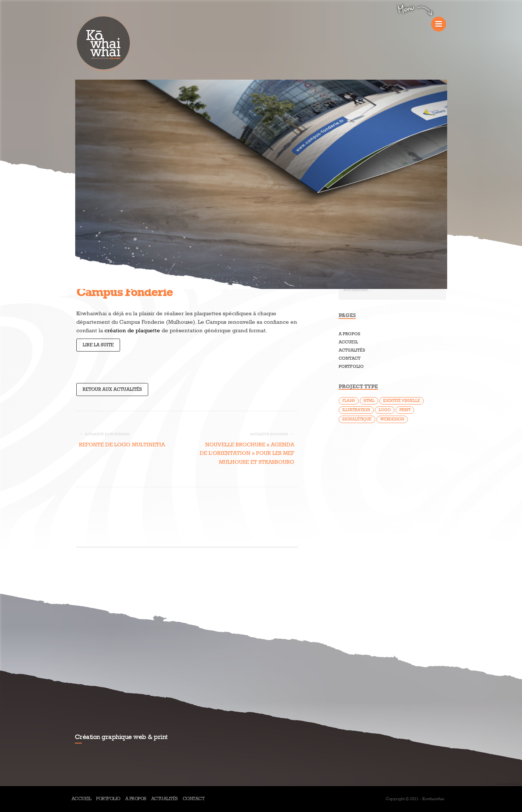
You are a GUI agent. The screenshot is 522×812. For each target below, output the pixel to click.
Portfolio (351, 367)
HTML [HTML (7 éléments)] (369, 401)
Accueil (348, 342)
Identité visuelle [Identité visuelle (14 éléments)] (402, 401)
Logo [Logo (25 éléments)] (385, 410)
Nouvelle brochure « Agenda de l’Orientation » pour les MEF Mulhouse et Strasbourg (247, 453)
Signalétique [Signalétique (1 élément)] (357, 419)
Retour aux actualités (112, 389)
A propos (349, 334)
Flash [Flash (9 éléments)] (349, 401)
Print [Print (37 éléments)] (405, 410)
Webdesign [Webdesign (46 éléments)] (392, 419)
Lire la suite (98, 345)
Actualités (352, 350)
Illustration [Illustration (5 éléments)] (356, 410)
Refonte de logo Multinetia (122, 445)
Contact (350, 358)
